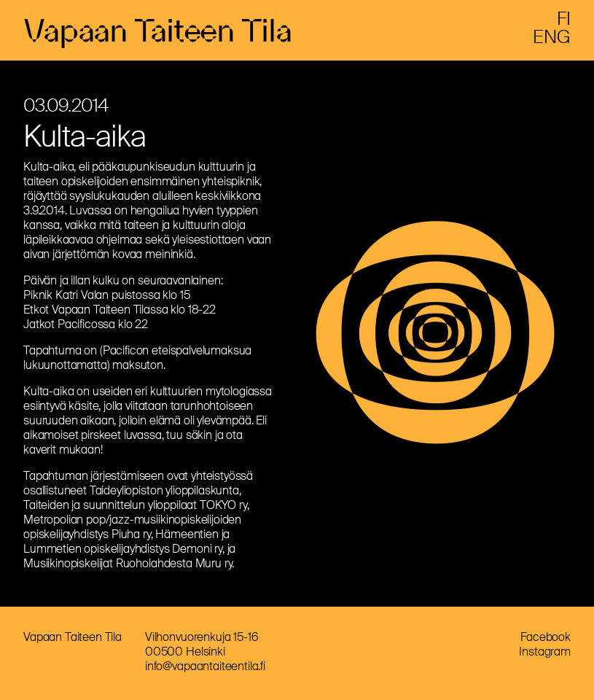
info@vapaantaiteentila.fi (205, 669)
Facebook (546, 640)
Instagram (545, 654)
